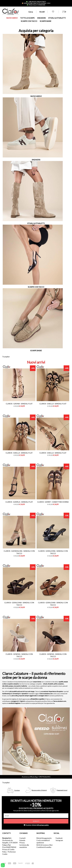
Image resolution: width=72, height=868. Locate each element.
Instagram (59, 840)
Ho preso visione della (37, 825)
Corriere (17, 790)
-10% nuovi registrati (36, 2)
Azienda (22, 840)
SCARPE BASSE (46, 21)
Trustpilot (6, 357)
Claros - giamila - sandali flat (19, 502)
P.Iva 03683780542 (9, 847)
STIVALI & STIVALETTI (57, 18)
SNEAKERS (41, 18)
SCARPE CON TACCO (29, 21)
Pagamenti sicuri (62, 790)
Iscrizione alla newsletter (24, 846)
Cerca (31, 12)
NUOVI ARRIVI (12, 18)
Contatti (22, 838)
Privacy (22, 843)
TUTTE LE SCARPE (27, 18)
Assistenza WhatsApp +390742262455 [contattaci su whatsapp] (36, 777)
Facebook (59, 838)
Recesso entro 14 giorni (39, 790)
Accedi (42, 12)
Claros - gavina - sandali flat (19, 404)
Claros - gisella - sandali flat (53, 404)
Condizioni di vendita (44, 847)
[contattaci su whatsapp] (3, 865)
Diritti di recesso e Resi (44, 845)
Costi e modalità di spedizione (43, 841)
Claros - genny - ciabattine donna (53, 502)
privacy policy (44, 825)
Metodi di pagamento (44, 838)
